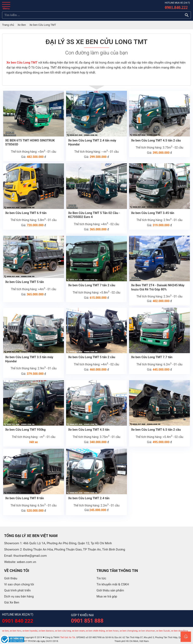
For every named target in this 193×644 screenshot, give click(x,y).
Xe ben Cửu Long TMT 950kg (25, 430)
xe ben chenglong (129, 631)
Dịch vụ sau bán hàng (19, 596)
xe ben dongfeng (179, 631)
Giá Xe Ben (12, 602)
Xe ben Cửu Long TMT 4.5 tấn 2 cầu (156, 140)
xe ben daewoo (46, 631)
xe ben (5, 631)
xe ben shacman (147, 631)
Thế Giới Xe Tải (68, 637)
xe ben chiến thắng (95, 631)
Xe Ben (22, 25)
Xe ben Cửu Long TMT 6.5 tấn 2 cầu (156, 430)
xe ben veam (78, 631)
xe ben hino (16, 631)
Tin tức (101, 578)
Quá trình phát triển (17, 590)
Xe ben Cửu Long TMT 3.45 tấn (153, 213)
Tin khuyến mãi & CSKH (113, 584)
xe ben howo (112, 631)
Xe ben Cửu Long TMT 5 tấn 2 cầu (92, 357)
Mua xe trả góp (107, 596)
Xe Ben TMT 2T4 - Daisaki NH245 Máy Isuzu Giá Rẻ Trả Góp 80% (158, 287)
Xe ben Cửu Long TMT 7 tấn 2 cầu (92, 285)
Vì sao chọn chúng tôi (19, 584)
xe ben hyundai (30, 631)
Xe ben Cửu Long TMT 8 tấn (25, 498)
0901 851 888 (87, 621)
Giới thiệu (11, 578)
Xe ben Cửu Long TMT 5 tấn (25, 282)
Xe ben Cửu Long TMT (22, 63)
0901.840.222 (176, 7)
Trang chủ (8, 25)
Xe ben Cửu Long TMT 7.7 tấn (152, 357)
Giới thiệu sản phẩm (110, 590)
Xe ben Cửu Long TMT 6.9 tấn (26, 213)
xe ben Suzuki (163, 631)
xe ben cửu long (63, 631)
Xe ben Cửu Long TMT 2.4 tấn (89, 498)
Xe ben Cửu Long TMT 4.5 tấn (89, 430)
